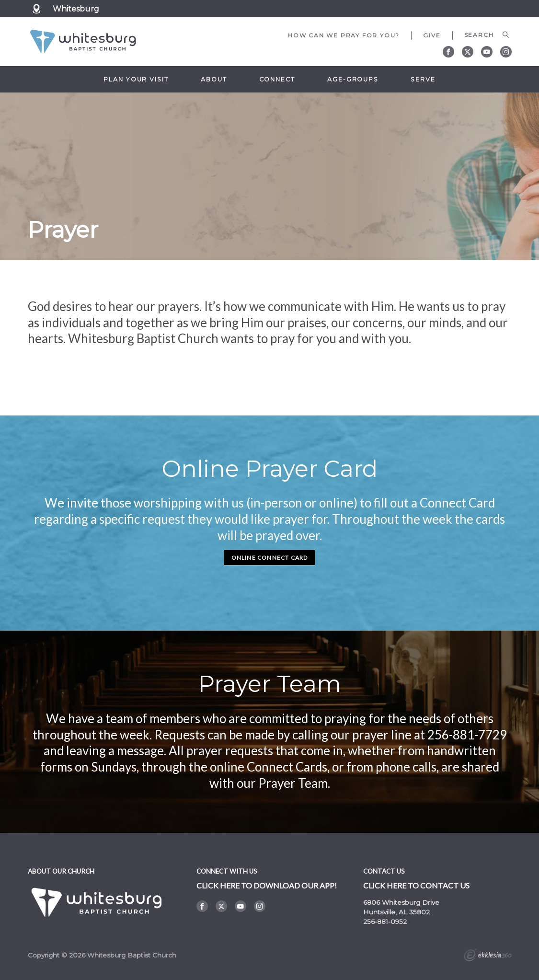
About (214, 79)
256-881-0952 (385, 922)
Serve (423, 79)
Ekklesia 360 (488, 957)
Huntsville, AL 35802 (396, 912)
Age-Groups (353, 79)
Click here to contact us (416, 885)
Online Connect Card (270, 558)
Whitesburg (76, 9)
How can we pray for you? (344, 35)
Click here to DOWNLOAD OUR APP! (267, 885)
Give (432, 35)
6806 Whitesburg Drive (401, 902)
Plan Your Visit (136, 79)
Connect (277, 79)
